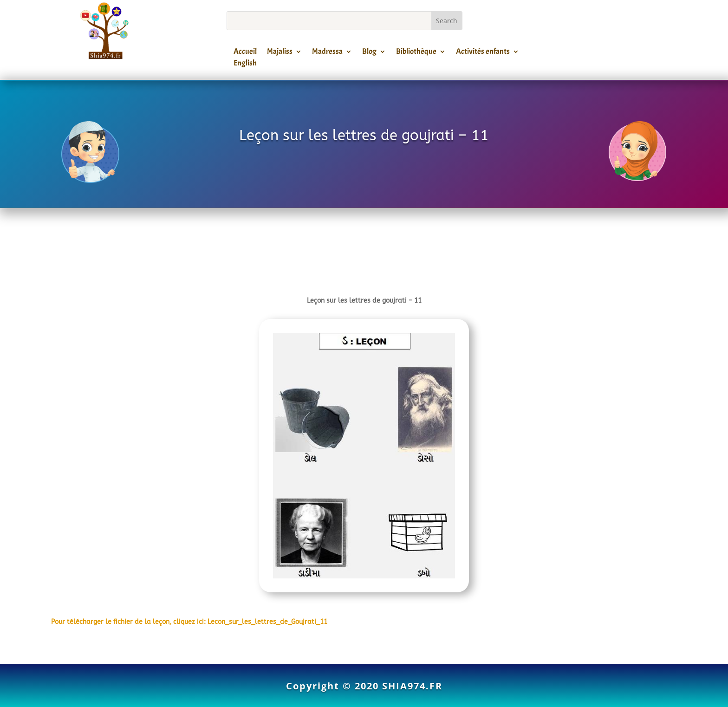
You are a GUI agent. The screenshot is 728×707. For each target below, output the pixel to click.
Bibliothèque (416, 53)
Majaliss (280, 53)
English (245, 65)
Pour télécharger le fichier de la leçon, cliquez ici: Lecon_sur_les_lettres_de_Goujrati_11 (189, 622)
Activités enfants (483, 53)
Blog (369, 53)
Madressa (327, 53)
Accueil (245, 53)
